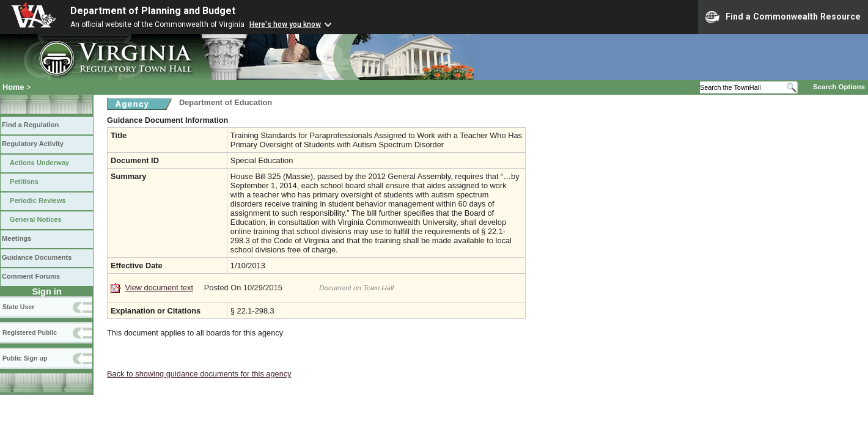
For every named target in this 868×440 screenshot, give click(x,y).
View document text (159, 288)
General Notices (36, 219)
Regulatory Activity (33, 144)
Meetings (17, 238)
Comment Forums (31, 276)
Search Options (839, 87)
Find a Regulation (30, 125)
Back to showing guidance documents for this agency (199, 374)
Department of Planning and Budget (153, 11)
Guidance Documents (37, 257)
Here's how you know (285, 24)
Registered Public (30, 332)
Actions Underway (39, 163)
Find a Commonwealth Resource (783, 17)
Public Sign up (25, 358)
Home (13, 87)
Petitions (24, 182)
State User (18, 307)
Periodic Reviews (38, 200)
